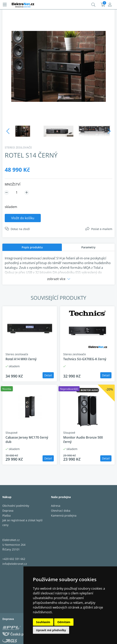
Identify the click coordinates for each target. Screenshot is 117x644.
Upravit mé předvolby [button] (51, 630)
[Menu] (5, 5)
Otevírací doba (61, 511)
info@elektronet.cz (15, 564)
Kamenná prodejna (64, 515)
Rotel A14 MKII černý (21, 359)
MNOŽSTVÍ (13, 184)
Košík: (103, 5)
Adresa (56, 506)
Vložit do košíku (23, 218)
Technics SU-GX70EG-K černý (85, 359)
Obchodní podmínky (16, 506)
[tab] (32, 247)
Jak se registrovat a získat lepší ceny (22, 523)
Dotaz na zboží (20, 229)
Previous (8, 131)
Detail (48, 375)
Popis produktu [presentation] (32, 247)
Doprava (8, 511)
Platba (6, 515)
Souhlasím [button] (43, 622)
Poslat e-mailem (102, 229)
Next (109, 131)
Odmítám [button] (64, 622)
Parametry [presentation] (88, 247)
